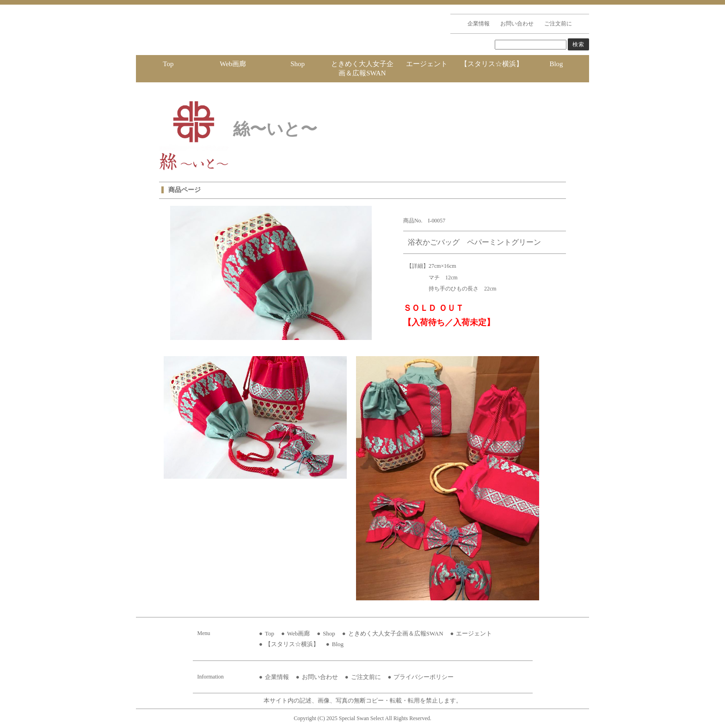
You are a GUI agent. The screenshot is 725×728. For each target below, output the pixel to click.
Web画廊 (233, 64)
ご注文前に (558, 24)
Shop (298, 64)
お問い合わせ (517, 24)
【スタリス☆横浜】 (492, 64)
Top (168, 64)
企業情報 (479, 24)
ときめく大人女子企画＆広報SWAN (362, 68)
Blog (556, 64)
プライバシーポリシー (424, 677)
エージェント (427, 64)
